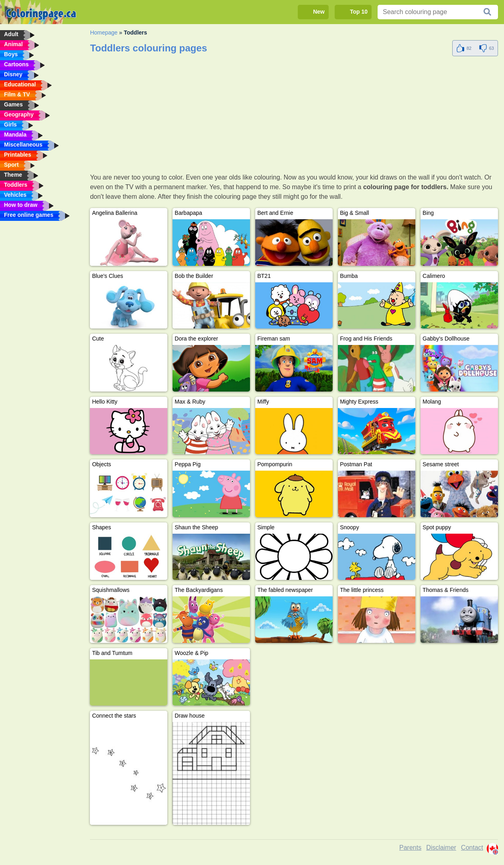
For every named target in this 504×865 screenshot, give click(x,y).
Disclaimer (441, 848)
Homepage (104, 33)
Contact (472, 848)
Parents (410, 848)
